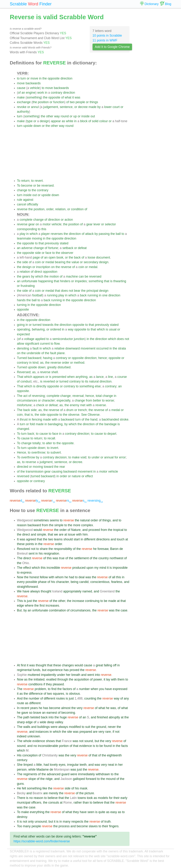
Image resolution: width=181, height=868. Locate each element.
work (41, 93)
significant (32, 344)
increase (78, 601)
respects (77, 822)
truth (108, 822)
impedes (81, 281)
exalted (51, 679)
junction (79, 339)
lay (108, 679)
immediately (86, 774)
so (31, 713)
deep (51, 722)
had (71, 577)
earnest (52, 713)
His (19, 755)
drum (70, 410)
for (116, 457)
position (43, 102)
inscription (43, 267)
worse (110, 400)
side (38, 253)
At (19, 665)
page (36, 257)
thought (46, 591)
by (99, 107)
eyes (62, 765)
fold (32, 424)
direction (66, 78)
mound (111, 779)
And (20, 698)
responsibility (63, 549)
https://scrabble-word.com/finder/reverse (42, 841)
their (117, 798)
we (56, 534)
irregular (73, 765)
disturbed (64, 367)
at (66, 534)
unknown (34, 736)
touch (121, 539)
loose (91, 257)
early (124, 798)
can (81, 276)
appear (56, 121)
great (99, 665)
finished (103, 717)
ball (118, 234)
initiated (39, 679)
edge (21, 606)
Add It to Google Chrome (112, 47)
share (44, 549)
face (48, 253)
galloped (79, 779)
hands (21, 300)
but (44, 670)
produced (79, 568)
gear (31, 224)
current (45, 344)
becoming (68, 713)
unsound (41, 822)
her (68, 675)
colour (104, 121)
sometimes (41, 520)
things (94, 102)
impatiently (49, 675)
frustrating (28, 286)
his (41, 553)
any (126, 698)
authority (23, 112)
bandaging (55, 424)
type (30, 121)
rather (78, 803)
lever (97, 224)
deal (82, 577)
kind (36, 363)
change (22, 190)
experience (55, 670)
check (40, 405)
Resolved (24, 549)
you (102, 689)
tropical (118, 530)
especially (64, 400)
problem (40, 689)
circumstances (27, 400)
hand (94, 419)
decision (61, 457)
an (23, 93)
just (29, 601)
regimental (24, 670)
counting (90, 698)
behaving (38, 329)
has (66, 670)
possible (31, 582)
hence (103, 358)
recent (25, 708)
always (35, 591)
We (19, 591)
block (84, 121)
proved (74, 670)
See (84, 415)
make (21, 97)
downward (72, 348)
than (86, 803)
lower (108, 107)
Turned (22, 358)
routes (60, 698)
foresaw (103, 549)
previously (52, 243)
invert (54, 448)
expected (23, 334)
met (83, 405)
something (34, 97)
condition (77, 209)
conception (30, 755)
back (77, 257)
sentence (66, 107)
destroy (22, 817)
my (96, 568)
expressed (120, 689)
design (44, 121)
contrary (57, 93)
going (21, 325)
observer (67, 253)
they (49, 684)
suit (88, 727)
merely (54, 793)
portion (64, 746)
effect (89, 476)
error (122, 457)
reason (22, 525)
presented (59, 377)
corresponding (27, 229)
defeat (82, 248)
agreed (31, 539)
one (105, 295)
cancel (22, 204)
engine (31, 93)
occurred (102, 348)
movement (88, 348)
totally (37, 443)
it (73, 97)
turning (22, 305)
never (112, 727)
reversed (47, 186)
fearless (117, 582)
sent (31, 553)
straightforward (27, 587)
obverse (74, 415)
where (29, 606)
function (59, 102)
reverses (57, 234)
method (79, 363)
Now (20, 577)
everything (37, 812)
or (28, 78)
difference (36, 694)
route (21, 703)
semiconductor (63, 339)
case (124, 610)
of (19, 93)
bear (77, 291)
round (65, 116)
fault (36, 348)
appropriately (72, 591)
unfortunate (29, 281)
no (35, 746)
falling (108, 665)
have (26, 591)
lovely (54, 765)
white (70, 121)
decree (83, 107)
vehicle (35, 88)
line (110, 377)
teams (58, 539)
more (77, 525)
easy (114, 812)
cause (21, 88)
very (80, 708)
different (90, 539)
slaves (93, 826)
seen (91, 812)
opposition (50, 272)
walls (27, 727)
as (63, 121)
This (20, 601)
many (67, 822)
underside (33, 353)
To (19, 181)
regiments (30, 774)
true (62, 558)
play (22, 234)
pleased (58, 684)
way (57, 116)
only (31, 822)
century (22, 760)
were (54, 727)
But (19, 610)
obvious (75, 694)
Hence (22, 452)
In (18, 708)
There (21, 798)
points (30, 544)
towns (82, 798)
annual (109, 457)
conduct (26, 381)
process (64, 826)
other (50, 116)
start (77, 539)
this (44, 229)
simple (59, 525)
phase (42, 582)
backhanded (110, 419)
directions (103, 539)
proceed (94, 530)
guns (20, 784)
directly (41, 386)
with (89, 405)
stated (64, 243)
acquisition (82, 679)
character (48, 400)
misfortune (24, 405)
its (87, 381)
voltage (29, 339)
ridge (49, 779)
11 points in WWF (105, 40)
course (122, 377)
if (44, 684)
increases (52, 606)
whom (59, 577)
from (89, 400)
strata (122, 348)
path (26, 717)
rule (20, 200)
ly (33, 501)
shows (50, 741)
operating (24, 329)
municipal (24, 803)
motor (47, 224)
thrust (24, 419)
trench (82, 410)
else (98, 386)
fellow (44, 577)
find (54, 689)
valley (59, 722)
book (60, 257)
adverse (27, 248)
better (97, 400)
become (27, 186)
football (37, 295)
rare (108, 732)
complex (87, 525)
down (37, 126)
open (52, 257)
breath (76, 675)
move (34, 78)
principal (92, 291)
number (84, 689)
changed (23, 429)
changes (68, 665)
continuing (92, 601)
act (25, 396)
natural (94, 381)
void (83, 457)
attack (89, 234)
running (52, 295)
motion (54, 276)
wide (43, 722)
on (37, 224)
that (41, 243)
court (116, 107)
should (68, 539)
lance (100, 377)
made (93, 107)
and (115, 520)
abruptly (114, 717)
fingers (114, 826)
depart (112, 434)
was (77, 97)
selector (111, 224)
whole (27, 741)
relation (60, 209)
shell (55, 372)
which (34, 234)
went (91, 675)
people (80, 102)
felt (24, 788)
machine (72, 276)
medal (50, 262)
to (18, 78)
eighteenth (114, 755)
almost (66, 708)
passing (104, 234)
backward (34, 358)
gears (26, 276)
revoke (22, 107)
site (70, 732)
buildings (44, 727)
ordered (56, 329)
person (22, 770)
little (39, 765)
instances (42, 732)
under (96, 457)
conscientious (100, 582)
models (103, 798)
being (75, 582)
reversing (38, 396)
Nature (76, 530)
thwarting (120, 281)
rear (62, 467)
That (20, 377)
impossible (120, 568)
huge (63, 717)
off (115, 665)
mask (84, 788)
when (71, 377)
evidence (39, 741)
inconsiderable (48, 746)
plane (61, 353)
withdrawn (103, 774)
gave (25, 713)
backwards (33, 83)
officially (32, 204)
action (69, 220)
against (28, 200)
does (64, 291)
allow (21, 344)
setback (68, 248)
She (20, 765)
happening (46, 281)
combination (57, 610)
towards (48, 325)
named (87, 591)
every (21, 582)
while (32, 770)
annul (35, 107)
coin (38, 262)
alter (49, 443)
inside (86, 116)
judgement (51, 107)
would (38, 530)
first (42, 606)
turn (23, 78)
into (97, 675)
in (40, 78)
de (121, 549)
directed (23, 467)
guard (65, 774)
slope (32, 779)
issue (71, 534)
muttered (34, 675)
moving (37, 238)
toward (49, 467)
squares (59, 694)
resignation (51, 553)
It (18, 539)
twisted (35, 717)
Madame (43, 770)
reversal (78, 396)
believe (53, 798)
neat (111, 765)
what (68, 97)
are (61, 534)
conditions (35, 684)
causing (57, 471)
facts (125, 746)
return (25, 181)
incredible (53, 568)
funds (37, 670)
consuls (54, 803)
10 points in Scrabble (107, 36)
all (114, 577)
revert (39, 181)
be (39, 186)
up (75, 116)
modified (75, 727)
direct (38, 272)
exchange (24, 102)
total (99, 396)
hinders (65, 281)
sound (89, 741)
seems (54, 520)
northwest (116, 558)
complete (26, 220)
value (75, 262)
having (48, 358)
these (21, 544)
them (121, 679)
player (46, 234)
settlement (81, 558)
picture (89, 793)
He (19, 788)
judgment (46, 462)
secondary (91, 262)
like (45, 788)
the (44, 78)
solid (95, 121)
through (63, 679)
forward (91, 779)
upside (28, 126)
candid (84, 582)
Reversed (24, 372)
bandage (111, 424)
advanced (54, 774)
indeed (22, 736)
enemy (75, 405)
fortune (53, 248)
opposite (54, 78)
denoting (23, 348)
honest (34, 577)
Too (20, 826)
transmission (35, 471)
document (103, 257)
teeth (83, 765)
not (71, 291)
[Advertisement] (73, 153)
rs (64, 501)
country (104, 558)
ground (101, 727)
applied (40, 339)
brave (37, 713)
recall (51, 438)
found (108, 746)
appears (39, 377)
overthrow (38, 452)
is (111, 281)
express (26, 573)
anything (82, 377)
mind (103, 568)
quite (102, 812)
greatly (52, 367)
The (20, 396)
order (50, 209)
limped (28, 765)
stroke (124, 419)
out (93, 116)
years (34, 708)
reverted (49, 381)
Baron (114, 549)
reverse (22, 209)
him (85, 534)
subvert (56, 452)
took (90, 798)
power (98, 679)
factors (67, 689)
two (72, 102)
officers (36, 803)
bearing (60, 262)
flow (57, 344)
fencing (37, 419)
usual (113, 329)
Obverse (94, 415)
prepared (86, 732)
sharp (21, 722)
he (95, 549)
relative (59, 348)
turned (37, 325)
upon (90, 568)
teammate (24, 238)
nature (76, 476)
